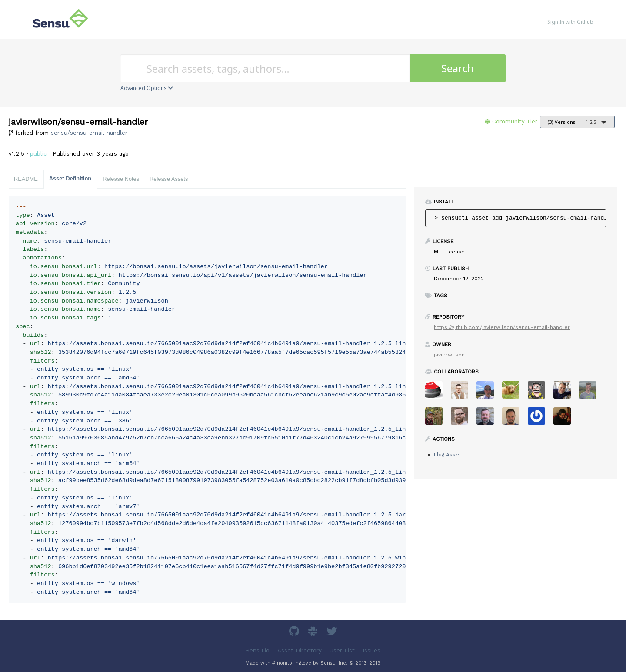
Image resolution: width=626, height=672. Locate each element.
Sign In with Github (570, 22)
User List (342, 650)
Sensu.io (258, 650)
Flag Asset (448, 455)
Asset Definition (70, 178)
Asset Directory (300, 650)
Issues (371, 650)
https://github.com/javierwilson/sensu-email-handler (502, 327)
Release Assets (169, 179)
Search (458, 68)
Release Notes (121, 179)
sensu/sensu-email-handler (89, 133)
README (26, 179)
